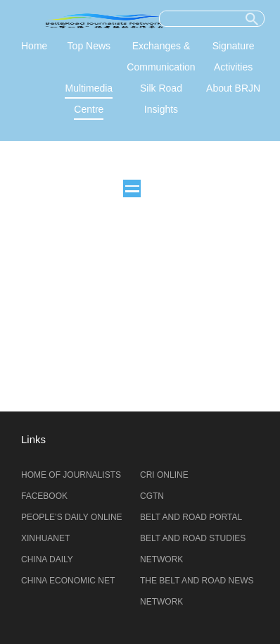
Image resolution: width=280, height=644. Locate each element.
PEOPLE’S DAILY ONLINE (72, 517)
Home (34, 46)
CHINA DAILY (47, 559)
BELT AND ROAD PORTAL (191, 517)
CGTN (152, 496)
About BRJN (233, 88)
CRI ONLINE (164, 475)
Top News (89, 46)
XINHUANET (45, 538)
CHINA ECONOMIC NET (68, 581)
